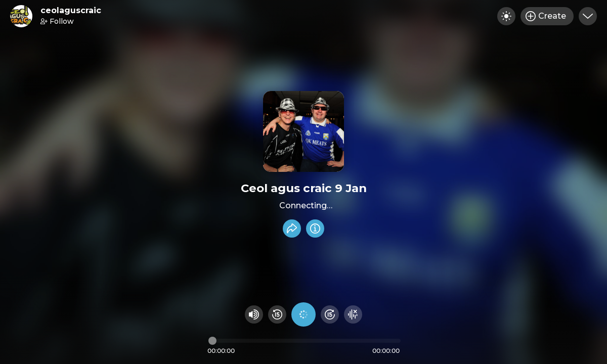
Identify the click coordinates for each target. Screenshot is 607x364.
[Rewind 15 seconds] (277, 314)
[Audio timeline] (305, 341)
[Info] (315, 229)
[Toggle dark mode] (506, 16)
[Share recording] (292, 229)
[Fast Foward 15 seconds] (330, 314)
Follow (57, 21)
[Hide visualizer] (353, 314)
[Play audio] (303, 314)
